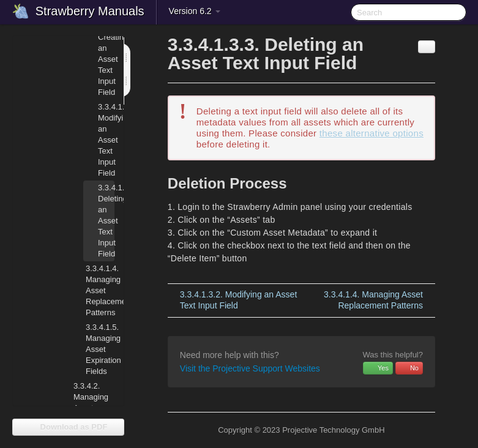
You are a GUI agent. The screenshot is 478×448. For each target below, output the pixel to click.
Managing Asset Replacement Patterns (93, 289)
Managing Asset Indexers (91, 402)
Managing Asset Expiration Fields (93, 348)
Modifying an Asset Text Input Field (106, 140)
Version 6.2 (195, 11)
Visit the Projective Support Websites (250, 368)
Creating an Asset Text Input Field (106, 59)
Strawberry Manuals (90, 11)
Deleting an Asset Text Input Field (106, 221)
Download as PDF (68, 427)
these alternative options (372, 133)
